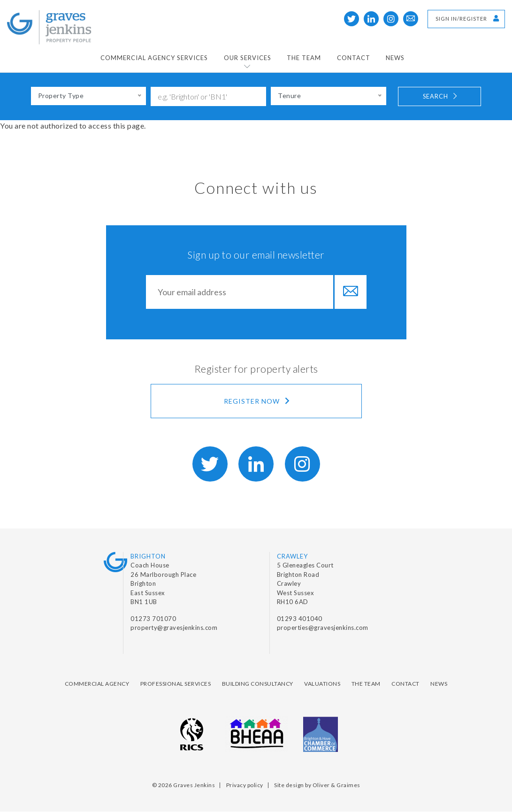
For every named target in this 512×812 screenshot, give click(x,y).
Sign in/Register (467, 18)
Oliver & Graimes (336, 785)
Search (441, 96)
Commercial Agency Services (154, 58)
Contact (354, 58)
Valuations (322, 684)
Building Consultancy (258, 684)
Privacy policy (245, 785)
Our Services (248, 58)
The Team (304, 58)
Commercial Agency (97, 684)
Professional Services (176, 684)
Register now (257, 401)
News (395, 58)
